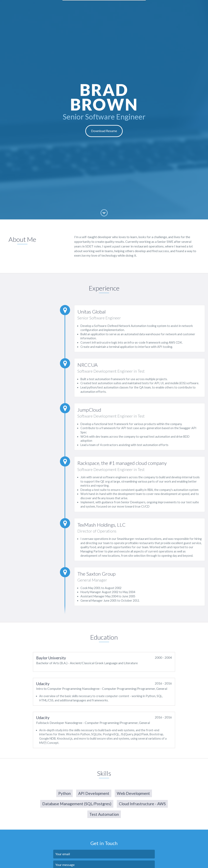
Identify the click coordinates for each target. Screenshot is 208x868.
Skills (122, 6)
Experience (88, 6)
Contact (136, 6)
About (71, 6)
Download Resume (104, 131)
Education (107, 6)
